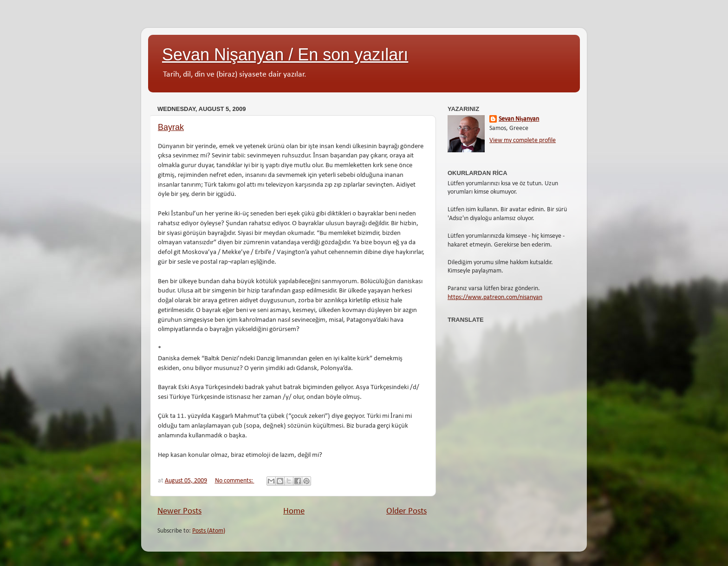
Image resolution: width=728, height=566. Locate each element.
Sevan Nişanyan (519, 119)
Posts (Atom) (209, 531)
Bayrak (171, 127)
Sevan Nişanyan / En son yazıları (285, 55)
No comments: (235, 481)
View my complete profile (523, 140)
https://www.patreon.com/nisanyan (495, 297)
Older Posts (406, 511)
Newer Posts (179, 511)
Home (294, 511)
